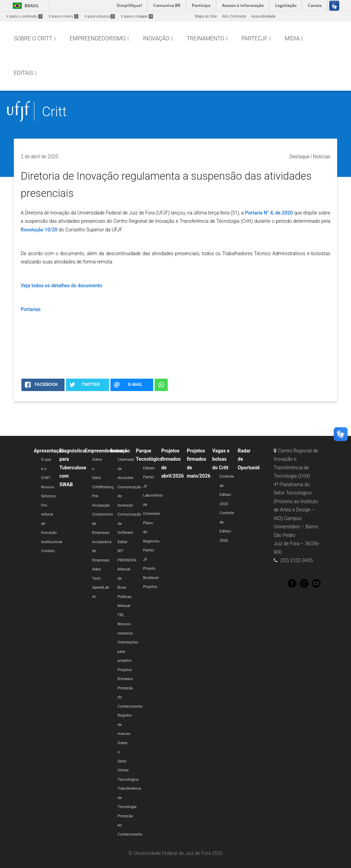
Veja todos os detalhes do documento (61, 286)
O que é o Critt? (46, 469)
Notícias (322, 157)
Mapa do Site (206, 16)
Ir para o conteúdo (25, 16)
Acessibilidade (263, 16)
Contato (48, 551)
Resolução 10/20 (39, 230)
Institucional (52, 542)
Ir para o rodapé (137, 16)
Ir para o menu (64, 16)
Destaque (299, 157)
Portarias (31, 309)
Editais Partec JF (149, 477)
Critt (54, 112)
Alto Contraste (234, 16)
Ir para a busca (100, 16)
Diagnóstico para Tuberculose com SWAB (73, 468)
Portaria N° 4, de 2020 (269, 213)
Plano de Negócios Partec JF (151, 541)
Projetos (150, 587)
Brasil (25, 6)
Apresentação (49, 451)
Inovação (120, 451)
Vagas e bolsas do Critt (221, 459)
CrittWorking (103, 487)
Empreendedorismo (106, 451)
